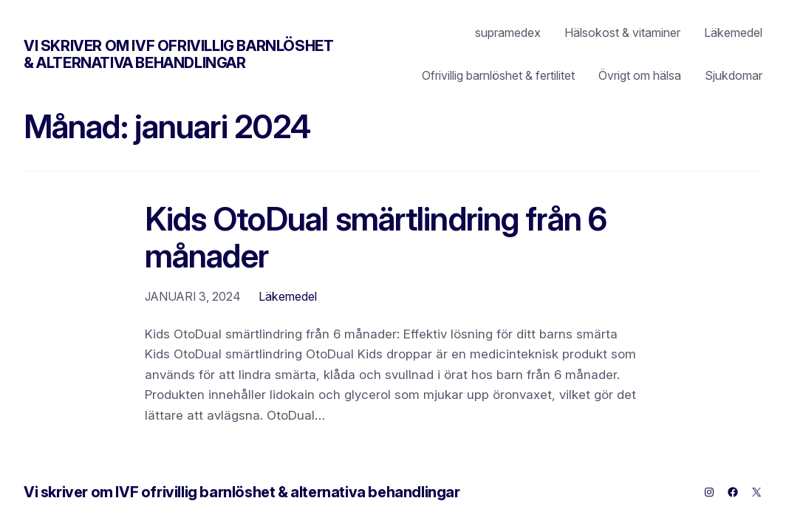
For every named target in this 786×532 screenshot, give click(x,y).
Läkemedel (288, 296)
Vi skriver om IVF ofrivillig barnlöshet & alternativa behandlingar (178, 54)
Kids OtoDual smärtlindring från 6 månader (376, 238)
